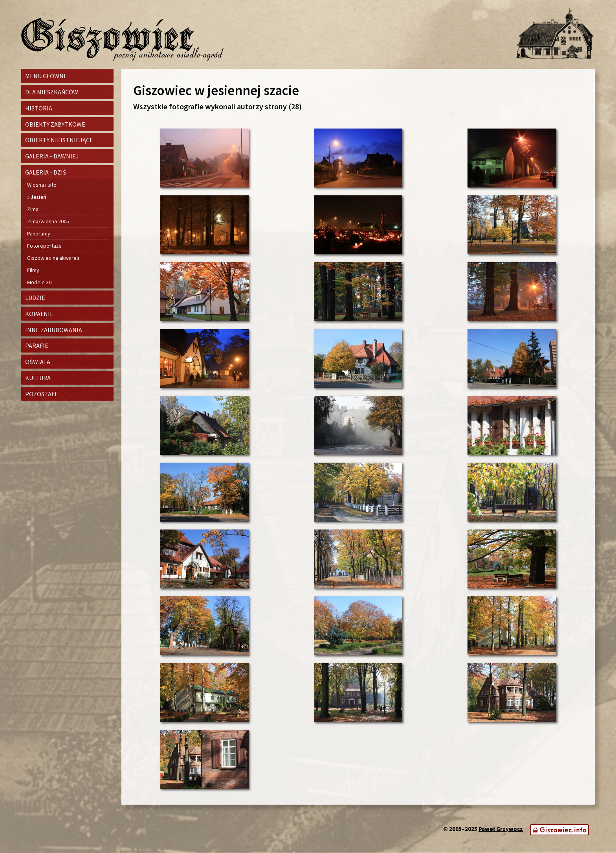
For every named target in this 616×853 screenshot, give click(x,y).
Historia (39, 108)
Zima (33, 209)
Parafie (37, 346)
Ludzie (35, 298)
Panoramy (39, 233)
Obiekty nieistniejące (59, 140)
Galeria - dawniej (52, 156)
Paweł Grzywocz (501, 829)
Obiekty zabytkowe (55, 124)
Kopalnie (39, 314)
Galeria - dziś (46, 172)
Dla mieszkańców (52, 92)
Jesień (38, 197)
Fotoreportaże (44, 246)
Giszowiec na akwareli (53, 258)
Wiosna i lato (42, 185)
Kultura (38, 378)
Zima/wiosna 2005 (48, 221)
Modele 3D (39, 282)
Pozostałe (42, 394)
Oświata (38, 362)
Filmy (33, 270)
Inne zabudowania (54, 330)
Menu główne (46, 76)
